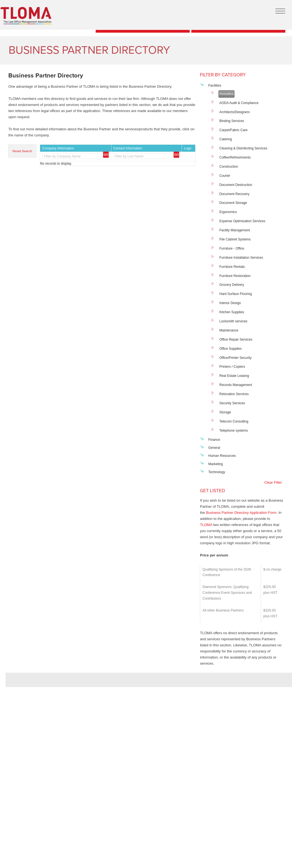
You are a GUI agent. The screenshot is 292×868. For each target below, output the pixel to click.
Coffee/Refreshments (235, 157)
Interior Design (230, 303)
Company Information (58, 148)
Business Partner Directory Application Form (241, 513)
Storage (225, 412)
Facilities (215, 85)
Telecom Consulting (234, 421)
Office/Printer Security (235, 358)
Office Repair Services (236, 340)
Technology (217, 472)
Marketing (216, 464)
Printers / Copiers (232, 367)
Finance (214, 440)
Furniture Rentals (232, 267)
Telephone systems (234, 431)
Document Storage (233, 203)
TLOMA (206, 525)
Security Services (232, 403)
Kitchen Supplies (232, 312)
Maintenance (229, 330)
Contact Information (128, 148)
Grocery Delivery (232, 285)
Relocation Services (234, 394)
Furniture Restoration (235, 276)
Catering (225, 139)
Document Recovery (234, 194)
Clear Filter (273, 482)
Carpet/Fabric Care (233, 130)
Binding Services (232, 121)
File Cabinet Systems (235, 239)
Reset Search (22, 151)
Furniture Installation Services (241, 258)
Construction (229, 167)
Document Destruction (236, 185)
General (214, 448)
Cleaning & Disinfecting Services (243, 148)
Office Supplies (230, 349)
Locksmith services (233, 321)
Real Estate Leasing (234, 376)
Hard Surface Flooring (235, 294)
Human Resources (222, 456)
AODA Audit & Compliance (239, 103)
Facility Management (235, 230)
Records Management (236, 385)
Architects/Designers (234, 112)
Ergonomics (228, 212)
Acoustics (226, 94)
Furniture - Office (232, 248)
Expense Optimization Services (242, 221)
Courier (225, 176)
